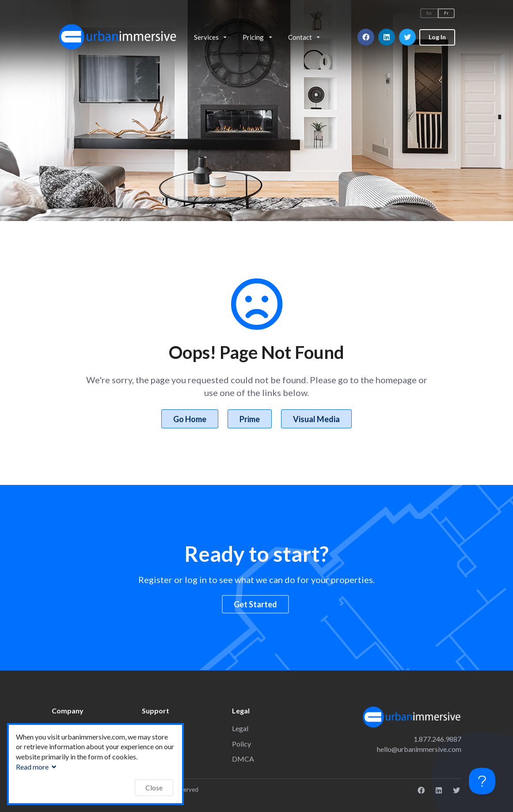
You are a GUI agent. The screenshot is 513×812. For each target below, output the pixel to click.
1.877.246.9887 (437, 739)
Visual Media (316, 419)
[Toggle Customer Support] (482, 781)
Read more (37, 767)
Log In (437, 37)
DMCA (243, 759)
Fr (446, 13)
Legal (240, 728)
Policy (241, 744)
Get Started (255, 604)
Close (154, 787)
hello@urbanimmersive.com (419, 749)
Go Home (190, 419)
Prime (250, 419)
